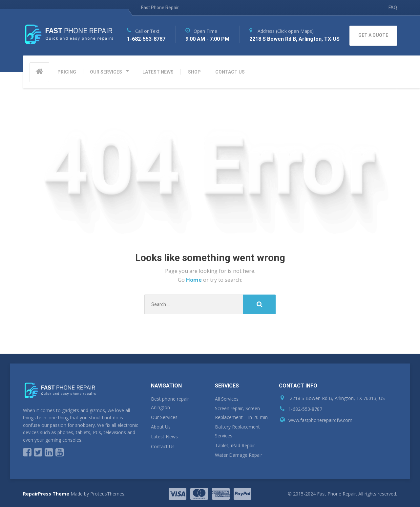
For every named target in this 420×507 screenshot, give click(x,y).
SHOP (194, 72)
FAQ (393, 8)
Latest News (164, 437)
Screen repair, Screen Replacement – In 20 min (241, 413)
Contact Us (163, 446)
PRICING (67, 72)
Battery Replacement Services (237, 431)
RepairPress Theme (46, 494)
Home (195, 280)
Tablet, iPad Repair (235, 445)
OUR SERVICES (106, 72)
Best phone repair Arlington (170, 403)
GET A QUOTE (373, 35)
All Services (227, 399)
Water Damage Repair (239, 455)
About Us (161, 427)
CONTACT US (230, 72)
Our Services (164, 417)
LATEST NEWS (158, 72)
